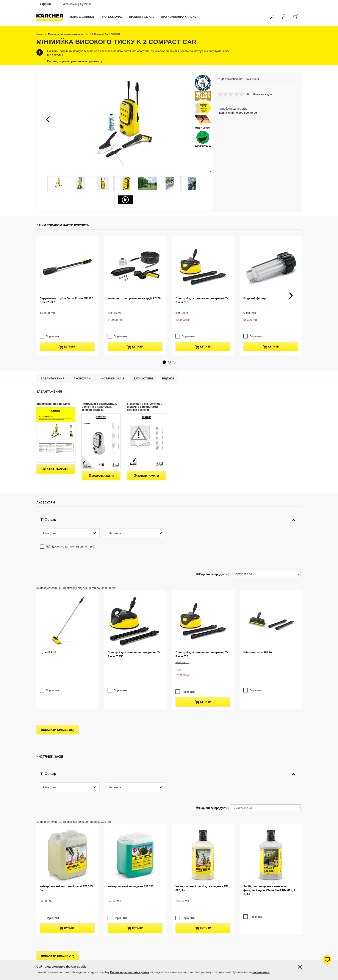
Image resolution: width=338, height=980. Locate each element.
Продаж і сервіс (142, 17)
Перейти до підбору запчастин (272, 946)
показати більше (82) (58, 657)
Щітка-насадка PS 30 (258, 591)
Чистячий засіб (112, 344)
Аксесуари (82, 344)
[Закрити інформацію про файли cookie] (300, 967)
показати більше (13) (58, 856)
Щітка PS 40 (48, 591)
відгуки (168, 344)
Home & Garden (82, 17)
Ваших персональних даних (130, 972)
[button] (48, 119)
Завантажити (56, 435)
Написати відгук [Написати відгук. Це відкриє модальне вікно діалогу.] (263, 94)
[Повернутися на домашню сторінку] (52, 17)
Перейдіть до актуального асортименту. (75, 61)
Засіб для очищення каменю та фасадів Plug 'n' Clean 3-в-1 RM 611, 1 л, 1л (269, 790)
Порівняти (52, 302)
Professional (112, 17)
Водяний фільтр (255, 271)
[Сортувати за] (265, 540)
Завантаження (53, 344)
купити (67, 313)
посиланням (261, 972)
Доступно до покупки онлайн (70, 513)
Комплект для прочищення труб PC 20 (134, 271)
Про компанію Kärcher (180, 17)
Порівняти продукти (212, 540)
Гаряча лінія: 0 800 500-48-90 (237, 113)
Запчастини (143, 344)
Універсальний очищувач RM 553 (131, 786)
